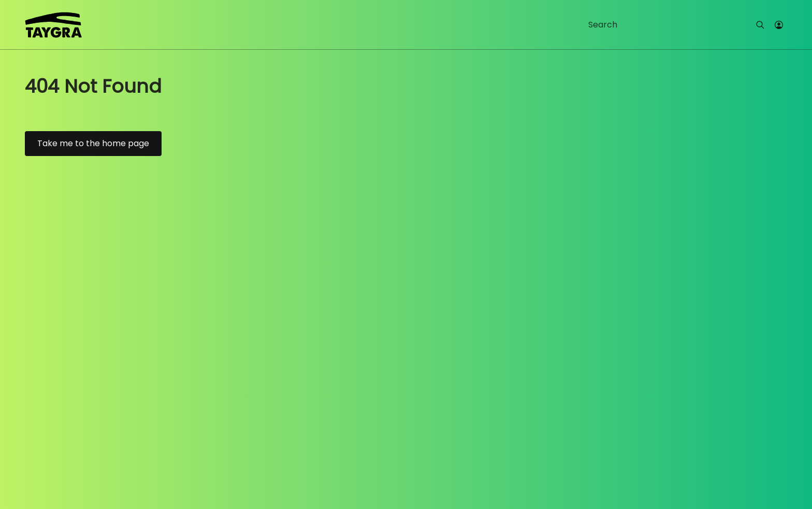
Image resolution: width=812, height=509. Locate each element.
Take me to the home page (93, 143)
